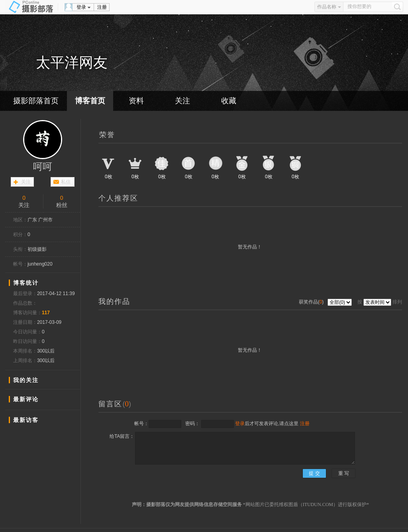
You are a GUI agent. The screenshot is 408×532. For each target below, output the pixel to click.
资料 (136, 101)
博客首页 (90, 101)
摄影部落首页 (36, 101)
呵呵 (43, 167)
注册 (102, 7)
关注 (182, 101)
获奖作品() (312, 302)
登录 (81, 7)
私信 (66, 182)
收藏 (229, 101)
